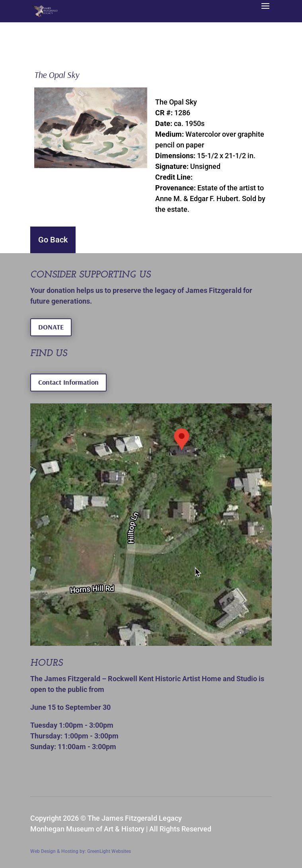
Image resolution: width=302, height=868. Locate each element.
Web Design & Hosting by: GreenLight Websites (81, 851)
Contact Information (68, 382)
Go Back (53, 240)
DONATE (51, 327)
